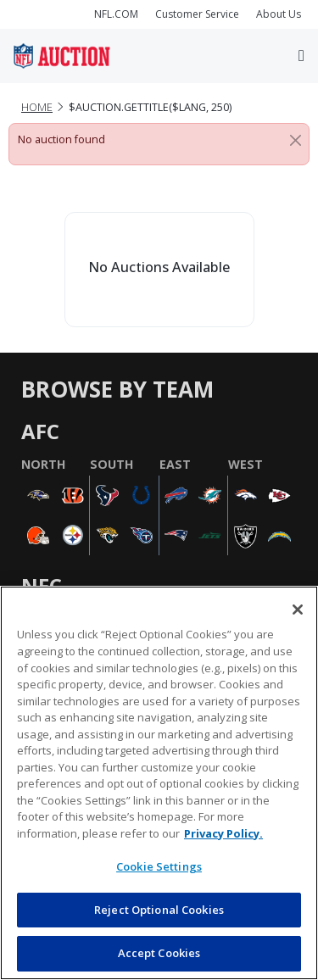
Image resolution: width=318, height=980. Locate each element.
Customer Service (197, 14)
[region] (159, 783)
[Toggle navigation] (301, 56)
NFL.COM (116, 14)
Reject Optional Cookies (159, 910)
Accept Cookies (159, 953)
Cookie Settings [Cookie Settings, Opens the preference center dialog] (159, 866)
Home (37, 107)
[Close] (296, 140)
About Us (279, 14)
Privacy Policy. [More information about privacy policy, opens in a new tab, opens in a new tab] (223, 833)
